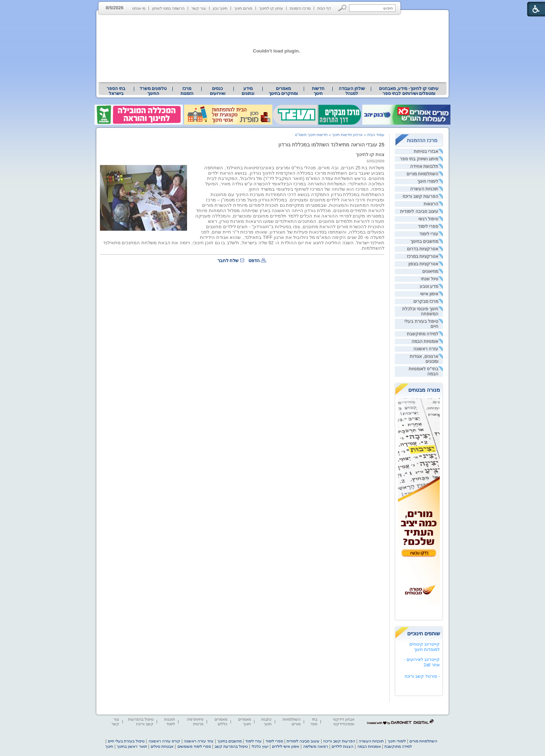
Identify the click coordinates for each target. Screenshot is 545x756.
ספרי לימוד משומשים (194, 746)
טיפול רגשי (428, 219)
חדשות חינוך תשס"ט (311, 135)
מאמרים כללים (221, 722)
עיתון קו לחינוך (271, 8)
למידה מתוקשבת (423, 334)
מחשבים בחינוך (424, 241)
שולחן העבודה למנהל (352, 91)
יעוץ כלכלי (260, 746)
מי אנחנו (139, 8)
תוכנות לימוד (170, 722)
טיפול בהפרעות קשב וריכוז (141, 722)
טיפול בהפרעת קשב (231, 746)
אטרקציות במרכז (423, 256)
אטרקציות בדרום (423, 249)
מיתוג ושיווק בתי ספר (419, 159)
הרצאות (431, 204)
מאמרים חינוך (244, 722)
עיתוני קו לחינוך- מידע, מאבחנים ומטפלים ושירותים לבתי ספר (409, 91)
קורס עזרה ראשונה (164, 741)
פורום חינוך (243, 8)
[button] (342, 8)
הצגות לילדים (342, 746)
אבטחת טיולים (162, 746)
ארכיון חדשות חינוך (347, 135)
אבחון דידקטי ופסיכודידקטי (344, 722)
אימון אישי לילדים (286, 746)
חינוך (109, 746)
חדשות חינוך (318, 91)
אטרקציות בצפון (423, 264)
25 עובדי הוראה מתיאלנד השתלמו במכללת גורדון (331, 145)
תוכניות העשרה (424, 189)
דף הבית (324, 8)
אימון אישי (429, 294)
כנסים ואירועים (218, 91)
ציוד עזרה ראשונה (199, 741)
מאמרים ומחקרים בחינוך (283, 91)
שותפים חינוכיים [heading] (424, 634)
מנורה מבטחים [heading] (424, 390)
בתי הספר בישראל (116, 91)
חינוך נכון (220, 8)
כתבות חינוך (266, 722)
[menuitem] (409, 91)
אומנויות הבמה (425, 341)
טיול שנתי (430, 279)
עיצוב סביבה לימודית (419, 211)
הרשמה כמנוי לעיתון (168, 8)
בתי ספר (314, 722)
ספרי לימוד (428, 226)
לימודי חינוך (428, 181)
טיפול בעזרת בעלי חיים (126, 741)
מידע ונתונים (248, 91)
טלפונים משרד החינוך (153, 91)
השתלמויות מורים (422, 174)
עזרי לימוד (429, 234)
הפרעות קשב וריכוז (420, 196)
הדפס (254, 261)
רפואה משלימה (316, 746)
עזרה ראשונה (426, 349)
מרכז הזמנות (300, 8)
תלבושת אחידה (424, 166)
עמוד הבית (376, 135)
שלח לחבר (228, 261)
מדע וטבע (429, 286)
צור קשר (199, 8)
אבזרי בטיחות (426, 151)
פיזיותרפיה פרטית (195, 722)
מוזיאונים (430, 271)
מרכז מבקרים (426, 301)
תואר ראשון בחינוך (132, 746)
